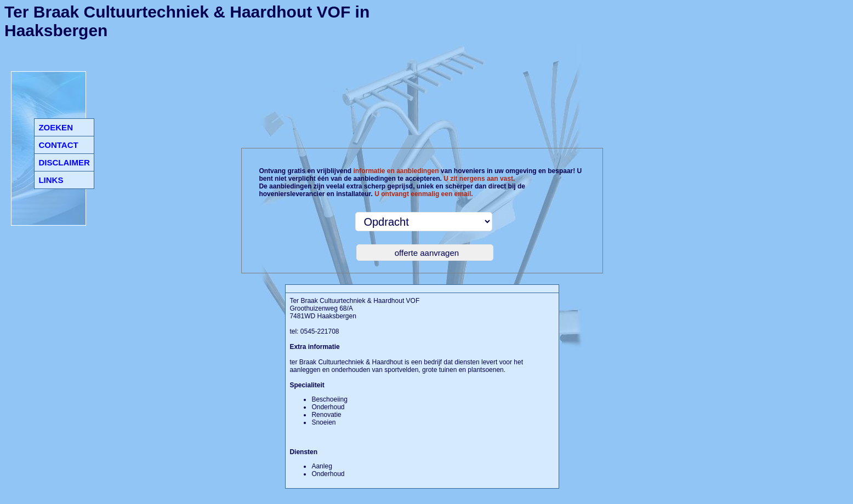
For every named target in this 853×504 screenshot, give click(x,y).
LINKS (51, 180)
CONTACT (58, 145)
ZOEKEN (56, 127)
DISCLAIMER (64, 162)
